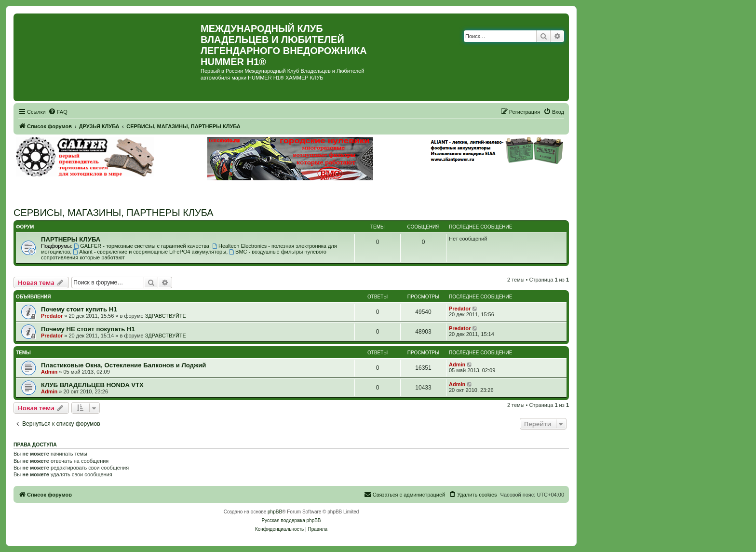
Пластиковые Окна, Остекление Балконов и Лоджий (123, 365)
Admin (49, 372)
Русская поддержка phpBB (291, 520)
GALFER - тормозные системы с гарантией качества (142, 246)
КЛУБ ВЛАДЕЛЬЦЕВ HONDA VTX (92, 385)
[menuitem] (58, 112)
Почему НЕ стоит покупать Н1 (88, 329)
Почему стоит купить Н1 (79, 309)
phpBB (275, 512)
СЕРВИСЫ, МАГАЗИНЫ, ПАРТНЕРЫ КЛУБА (114, 213)
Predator (52, 316)
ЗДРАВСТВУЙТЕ (166, 316)
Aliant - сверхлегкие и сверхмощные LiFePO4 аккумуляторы (149, 252)
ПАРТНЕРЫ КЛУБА (71, 239)
